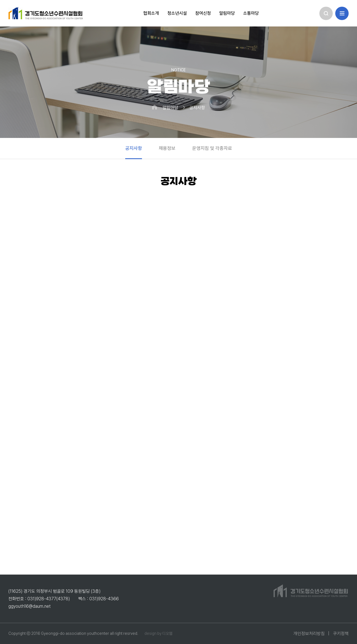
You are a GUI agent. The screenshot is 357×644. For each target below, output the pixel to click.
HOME (155, 107)
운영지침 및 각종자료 (212, 148)
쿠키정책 (341, 634)
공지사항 (197, 108)
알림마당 (170, 108)
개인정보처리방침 (309, 634)
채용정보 (167, 148)
